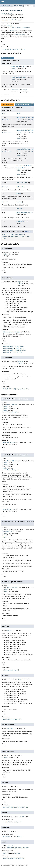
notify (22, 235)
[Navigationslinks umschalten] (3, 2)
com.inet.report (6, 6)
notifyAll (5, 237)
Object (10, 26)
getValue (19, 202)
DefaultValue (17, 6)
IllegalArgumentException (13, 332)
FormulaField (21, 168)
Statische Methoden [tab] (23, 105)
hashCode (19, 209)
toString (15, 237)
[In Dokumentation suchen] (29, 6)
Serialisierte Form (19, 49)
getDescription (21, 187)
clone (18, 113)
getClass (14, 235)
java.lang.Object (7, 13)
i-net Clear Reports (29, 2)
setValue (19, 221)
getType (18, 193)
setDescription (21, 213)
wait (22, 237)
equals (18, 183)
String (13, 69)
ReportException (13, 412)
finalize (5, 235)
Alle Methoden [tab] (8, 105)
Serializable (7, 20)
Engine (18, 139)
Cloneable (18, 20)
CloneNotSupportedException (18, 848)
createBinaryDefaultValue (25, 118)
